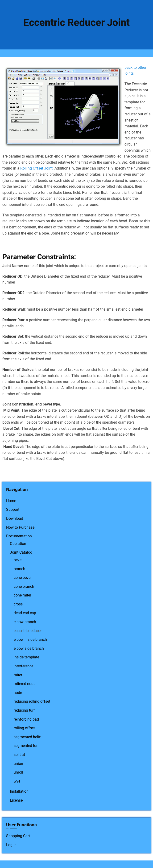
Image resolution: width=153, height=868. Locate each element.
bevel (18, 560)
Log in (11, 845)
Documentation (19, 536)
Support (13, 509)
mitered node (25, 684)
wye (17, 781)
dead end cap (25, 613)
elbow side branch (29, 648)
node (18, 693)
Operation (18, 544)
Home (11, 501)
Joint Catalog (21, 552)
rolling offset (24, 728)
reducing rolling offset (32, 701)
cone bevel (23, 578)
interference (23, 666)
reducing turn (25, 710)
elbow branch (25, 622)
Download (15, 518)
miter (18, 675)
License (16, 800)
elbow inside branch (30, 639)
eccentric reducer (28, 631)
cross (18, 604)
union (18, 764)
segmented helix (27, 737)
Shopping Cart (18, 836)
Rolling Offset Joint (36, 168)
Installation (19, 791)
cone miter (22, 595)
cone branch (24, 586)
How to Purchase (20, 527)
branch (19, 569)
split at (19, 755)
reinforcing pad (26, 719)
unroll (18, 772)
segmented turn (27, 746)
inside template (26, 657)
